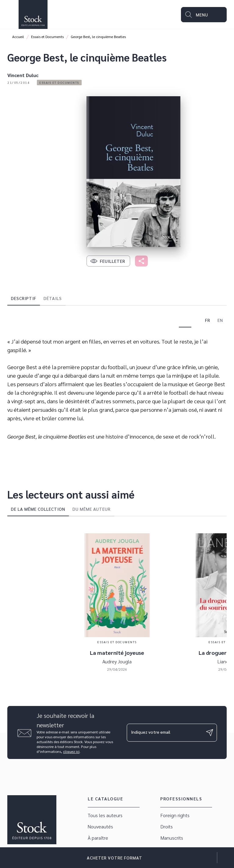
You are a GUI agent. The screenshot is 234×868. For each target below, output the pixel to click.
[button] (59, 83)
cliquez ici (71, 751)
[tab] (24, 298)
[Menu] (204, 15)
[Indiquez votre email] (164, 732)
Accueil (18, 37)
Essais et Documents (47, 37)
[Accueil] (33, 14)
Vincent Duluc (23, 75)
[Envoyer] (210, 732)
